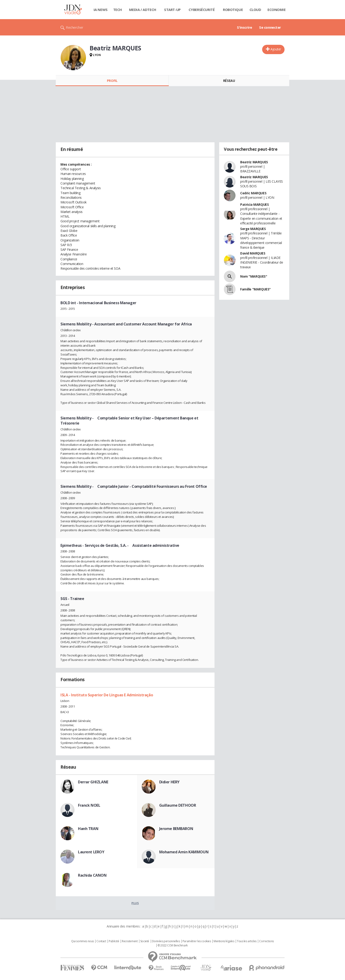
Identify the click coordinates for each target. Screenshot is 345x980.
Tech (118, 10)
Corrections (266, 941)
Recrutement (130, 941)
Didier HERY (169, 782)
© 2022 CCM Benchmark (173, 945)
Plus (135, 903)
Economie (277, 10)
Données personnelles (166, 941)
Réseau (229, 81)
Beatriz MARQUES (254, 162)
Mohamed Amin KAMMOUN (184, 852)
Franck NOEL (89, 805)
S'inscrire (245, 27)
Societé (145, 941)
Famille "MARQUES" (255, 289)
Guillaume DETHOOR (178, 805)
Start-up (172, 10)
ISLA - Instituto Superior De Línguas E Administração (107, 695)
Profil (112, 81)
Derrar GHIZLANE (93, 782)
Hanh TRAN (88, 829)
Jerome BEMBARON (176, 829)
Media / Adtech (143, 10)
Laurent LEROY (91, 852)
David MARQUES (253, 253)
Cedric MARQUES (253, 193)
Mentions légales (224, 941)
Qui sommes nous (83, 941)
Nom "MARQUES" (254, 276)
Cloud (255, 10)
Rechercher (75, 27)
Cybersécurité (202, 10)
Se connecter (270, 27)
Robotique (233, 10)
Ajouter (276, 49)
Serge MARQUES (253, 229)
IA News (101, 10)
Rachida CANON (92, 875)
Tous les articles (247, 941)
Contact (101, 941)
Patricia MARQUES (254, 204)
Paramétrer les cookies (197, 941)
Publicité (114, 941)
